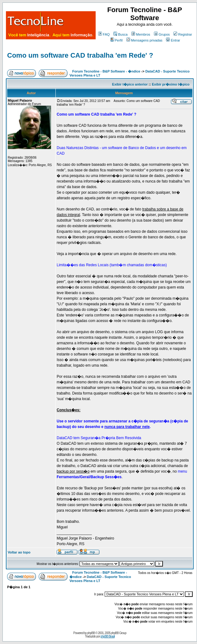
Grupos (162, 34)
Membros (141, 34)
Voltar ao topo (19, 552)
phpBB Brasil (107, 636)
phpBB (91, 633)
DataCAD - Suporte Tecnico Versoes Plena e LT (100, 579)
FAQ (104, 34)
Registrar (183, 34)
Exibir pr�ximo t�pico (171, 84)
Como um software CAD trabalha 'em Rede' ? (80, 55)
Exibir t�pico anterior (130, 84)
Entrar (173, 40)
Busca (120, 34)
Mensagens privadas (144, 40)
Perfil (116, 40)
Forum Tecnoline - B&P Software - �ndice (106, 71)
